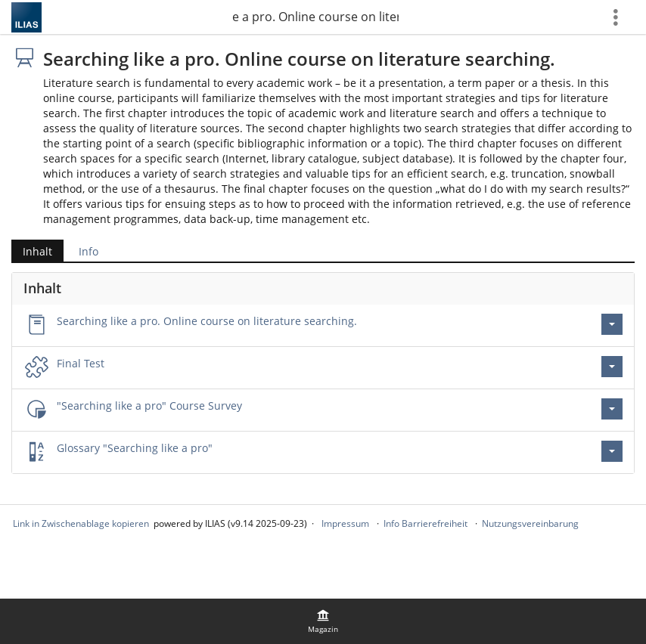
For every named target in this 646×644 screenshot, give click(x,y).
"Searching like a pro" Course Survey (149, 406)
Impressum (345, 523)
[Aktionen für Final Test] (612, 367)
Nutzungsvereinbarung (530, 523)
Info (89, 251)
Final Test (81, 363)
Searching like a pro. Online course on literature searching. (315, 17)
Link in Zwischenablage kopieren (81, 523)
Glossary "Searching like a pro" (135, 448)
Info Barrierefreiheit (425, 523)
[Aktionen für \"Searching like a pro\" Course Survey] (612, 409)
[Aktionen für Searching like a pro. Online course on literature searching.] (612, 324)
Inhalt (37, 251)
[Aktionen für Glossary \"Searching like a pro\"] (612, 451)
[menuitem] (323, 621)
